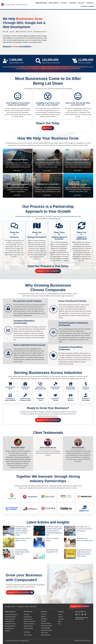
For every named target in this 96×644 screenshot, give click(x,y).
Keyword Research (9, 628)
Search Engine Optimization (18, 159)
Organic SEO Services (10, 619)
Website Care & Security (78, 184)
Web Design (26, 614)
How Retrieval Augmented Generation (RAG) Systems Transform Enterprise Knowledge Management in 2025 (54, 531)
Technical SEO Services (10, 617)
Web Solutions (54, 3)
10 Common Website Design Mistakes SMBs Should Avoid (22, 552)
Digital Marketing (41, 3)
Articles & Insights (88, 6)
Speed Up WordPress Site (30, 621)
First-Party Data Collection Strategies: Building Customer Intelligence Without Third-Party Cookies (23, 531)
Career (60, 621)
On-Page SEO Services (10, 624)
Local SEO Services (9, 621)
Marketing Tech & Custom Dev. (48, 184)
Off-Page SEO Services (10, 626)
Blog (59, 624)
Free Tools (27, 632)
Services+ (64, 3)
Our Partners (61, 619)
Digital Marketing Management (18, 184)
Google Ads (8, 631)
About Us (81, 3)
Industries (73, 3)
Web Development (28, 617)
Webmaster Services (28, 626)
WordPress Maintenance (29, 624)
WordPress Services (28, 619)
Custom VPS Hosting (28, 628)
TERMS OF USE (78, 641)
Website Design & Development (78, 159)
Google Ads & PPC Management (48, 159)
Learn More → (18, 170)
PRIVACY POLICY (87, 641)
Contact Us (90, 3)
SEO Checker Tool (28, 635)
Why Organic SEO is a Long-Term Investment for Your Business (84, 529)
